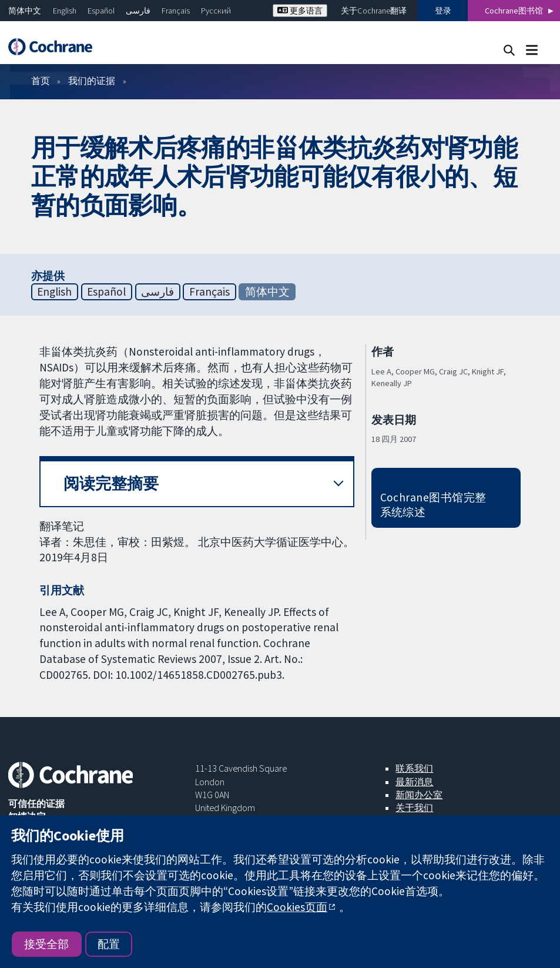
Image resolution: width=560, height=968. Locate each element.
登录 (443, 11)
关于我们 (414, 808)
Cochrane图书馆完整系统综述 (433, 505)
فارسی (138, 11)
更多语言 (300, 11)
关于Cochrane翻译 (374, 11)
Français (176, 11)
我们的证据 (92, 81)
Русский (216, 11)
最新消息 (414, 782)
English (65, 11)
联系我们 (414, 768)
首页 (41, 81)
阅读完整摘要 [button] (111, 483)
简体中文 (25, 11)
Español (101, 11)
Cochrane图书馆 (514, 11)
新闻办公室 (419, 795)
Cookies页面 (297, 907)
